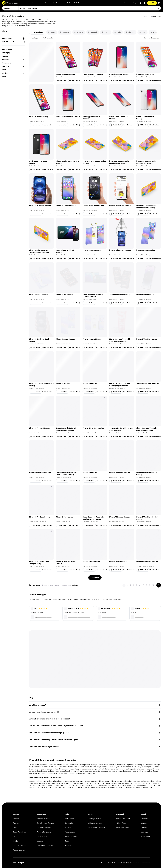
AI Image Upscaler (95, 819)
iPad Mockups (65, 255)
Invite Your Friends (123, 828)
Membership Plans (44, 819)
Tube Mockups (121, 344)
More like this (75, 80)
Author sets (48, 38)
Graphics (16, 823)
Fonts (15, 828)
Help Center (69, 819)
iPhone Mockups (65, 77)
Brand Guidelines (71, 837)
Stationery (6, 66)
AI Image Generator (96, 823)
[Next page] (159, 585)
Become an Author (123, 819)
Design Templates (19, 832)
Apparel (5, 56)
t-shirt (105, 32)
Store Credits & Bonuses (45, 823)
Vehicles (5, 60)
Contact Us (69, 823)
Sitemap (68, 846)
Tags (67, 841)
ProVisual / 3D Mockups (97, 828)
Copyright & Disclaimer (45, 846)
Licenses (40, 841)
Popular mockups (19, 850)
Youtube (144, 823)
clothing (65, 32)
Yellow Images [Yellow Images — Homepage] (18, 863)
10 (153, 585)
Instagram (145, 832)
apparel (92, 32)
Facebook (145, 819)
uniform (79, 32)
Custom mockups (19, 846)
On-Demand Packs (44, 828)
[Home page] (30, 585)
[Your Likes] (145, 3)
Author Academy (71, 832)
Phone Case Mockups (94, 433)
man (142, 32)
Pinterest (144, 828)
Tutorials (68, 828)
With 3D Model (13, 42)
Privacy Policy (42, 837)
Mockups (34, 38)
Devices (5, 73)
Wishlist (16, 841)
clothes (130, 32)
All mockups (13, 38)
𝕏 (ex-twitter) (146, 837)
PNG (15, 837)
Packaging (6, 53)
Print (4, 70)
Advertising (7, 63)
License (126, 3)
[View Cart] (141, 3)
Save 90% (152, 3)
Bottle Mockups (121, 433)
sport (51, 32)
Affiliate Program (122, 823)
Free (4, 77)
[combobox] (90, 8)
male (117, 32)
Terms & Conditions (44, 832)
